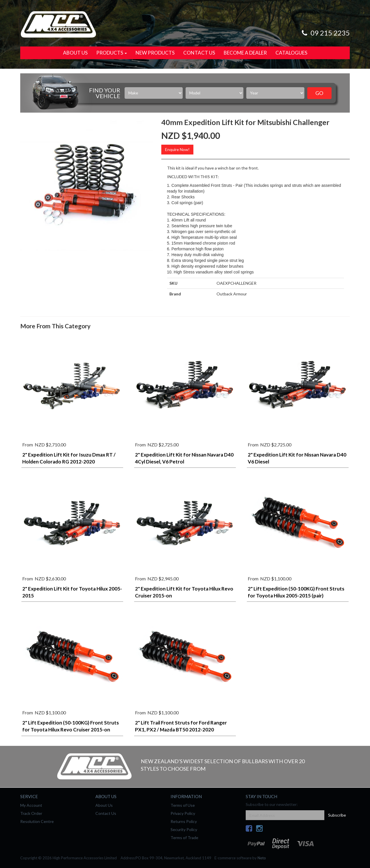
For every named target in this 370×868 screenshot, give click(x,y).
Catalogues (291, 53)
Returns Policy (184, 821)
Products (112, 53)
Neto (262, 858)
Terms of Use (183, 805)
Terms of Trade (184, 838)
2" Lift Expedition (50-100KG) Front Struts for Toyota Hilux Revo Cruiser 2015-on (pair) (71, 730)
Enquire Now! (177, 149)
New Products (155, 53)
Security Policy (184, 829)
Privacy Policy (183, 813)
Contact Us (199, 53)
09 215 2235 (325, 33)
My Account (31, 805)
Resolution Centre (37, 821)
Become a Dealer (245, 53)
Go (319, 93)
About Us (75, 53)
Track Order (31, 813)
